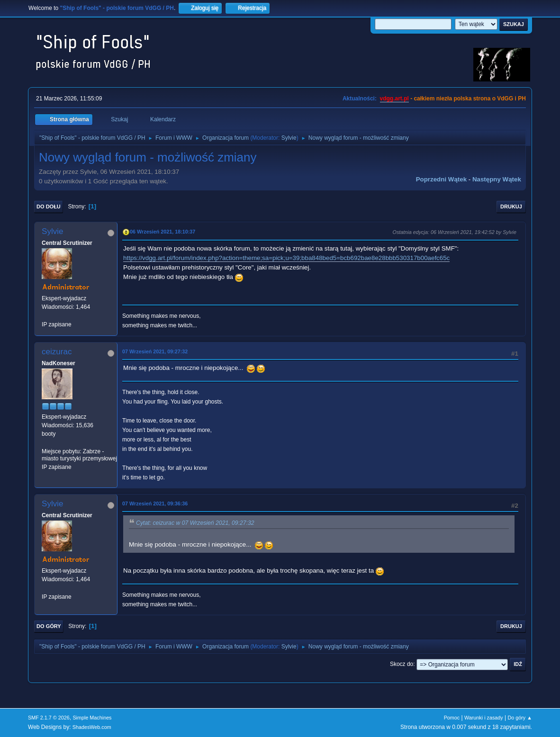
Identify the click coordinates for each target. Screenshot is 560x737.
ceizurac (57, 352)
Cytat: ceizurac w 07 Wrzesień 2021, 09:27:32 (195, 523)
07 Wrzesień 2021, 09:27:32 (155, 351)
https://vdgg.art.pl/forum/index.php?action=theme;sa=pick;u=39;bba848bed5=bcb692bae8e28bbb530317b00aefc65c (286, 258)
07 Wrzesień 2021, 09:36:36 (155, 503)
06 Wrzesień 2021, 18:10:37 (163, 232)
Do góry (49, 626)
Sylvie (289, 138)
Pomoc (452, 718)
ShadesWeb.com (92, 727)
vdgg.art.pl (394, 99)
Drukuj (511, 207)
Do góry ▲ (519, 718)
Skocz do (402, 664)
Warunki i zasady (484, 718)
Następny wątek (497, 179)
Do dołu (49, 207)
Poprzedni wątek (441, 179)
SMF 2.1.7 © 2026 (49, 718)
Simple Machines (92, 718)
